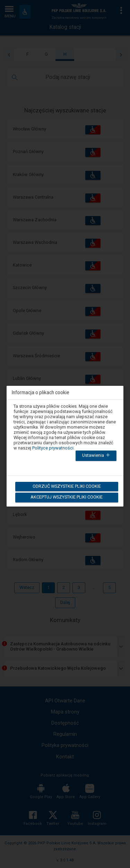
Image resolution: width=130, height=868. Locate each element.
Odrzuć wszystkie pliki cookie (67, 486)
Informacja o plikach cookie (41, 393)
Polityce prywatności (53, 448)
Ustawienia (97, 456)
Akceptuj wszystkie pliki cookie (67, 497)
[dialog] (65, 442)
